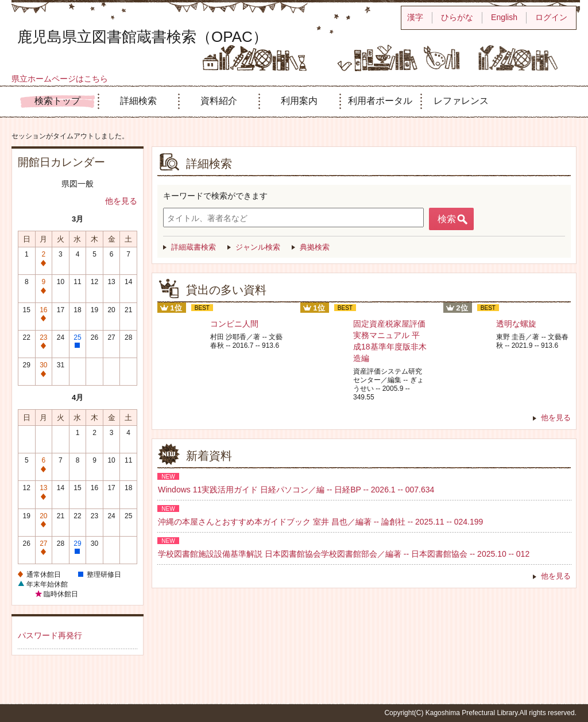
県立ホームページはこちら (60, 79)
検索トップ (57, 101)
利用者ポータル (380, 101)
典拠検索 (315, 247)
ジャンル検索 (258, 247)
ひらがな (457, 17)
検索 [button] (447, 219)
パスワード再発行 (50, 635)
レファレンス (461, 101)
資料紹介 (219, 101)
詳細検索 (138, 101)
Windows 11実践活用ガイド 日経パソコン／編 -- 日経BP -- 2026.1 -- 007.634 (296, 490)
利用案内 (299, 101)
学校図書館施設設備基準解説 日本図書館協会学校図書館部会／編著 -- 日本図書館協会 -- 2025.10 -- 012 (344, 554)
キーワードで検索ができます (215, 196)
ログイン (551, 17)
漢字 (415, 17)
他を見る (121, 201)
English (504, 17)
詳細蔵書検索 (194, 247)
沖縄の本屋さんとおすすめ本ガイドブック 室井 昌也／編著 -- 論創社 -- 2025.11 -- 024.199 (320, 522)
